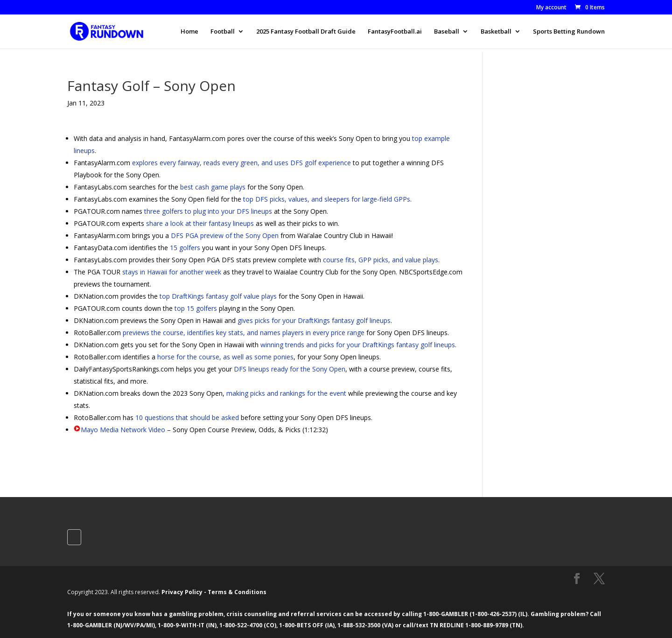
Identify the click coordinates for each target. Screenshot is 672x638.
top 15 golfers (196, 308)
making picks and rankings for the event (286, 393)
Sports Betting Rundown (569, 32)
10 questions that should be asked (187, 417)
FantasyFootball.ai (395, 32)
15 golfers (185, 248)
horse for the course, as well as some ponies (225, 357)
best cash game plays (213, 187)
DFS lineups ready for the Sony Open (290, 369)
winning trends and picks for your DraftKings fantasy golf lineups (358, 345)
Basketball (496, 32)
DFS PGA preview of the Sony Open (225, 235)
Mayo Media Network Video (123, 430)
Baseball (447, 32)
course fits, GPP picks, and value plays (381, 260)
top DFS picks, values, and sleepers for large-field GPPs (327, 199)
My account (551, 8)
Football (223, 32)
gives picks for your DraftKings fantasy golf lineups (314, 320)
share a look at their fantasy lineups (200, 223)
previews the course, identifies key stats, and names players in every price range (244, 333)
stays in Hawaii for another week (172, 272)
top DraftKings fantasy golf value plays (218, 296)
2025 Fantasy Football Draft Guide (306, 32)
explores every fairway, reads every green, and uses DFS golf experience (241, 163)
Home (189, 32)
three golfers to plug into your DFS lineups (208, 211)
